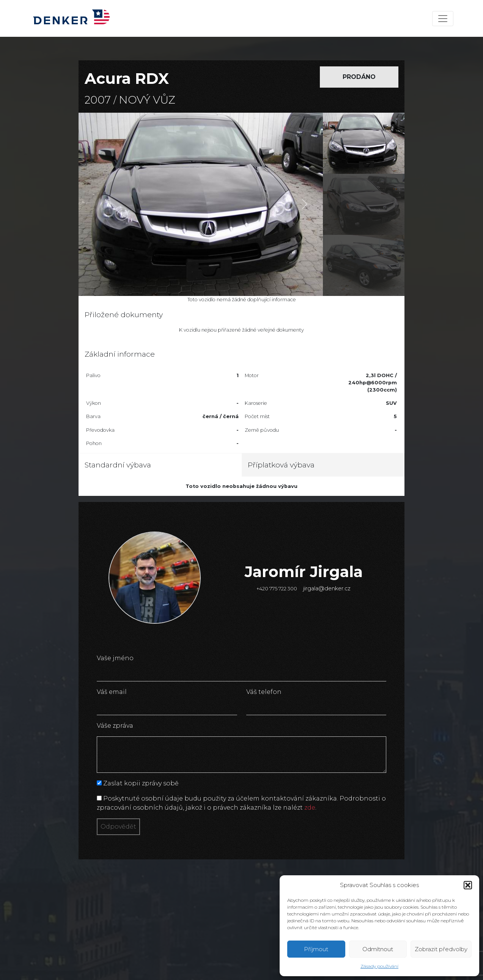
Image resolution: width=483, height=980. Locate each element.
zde (310, 808)
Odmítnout (378, 949)
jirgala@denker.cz (327, 588)
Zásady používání (379, 966)
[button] (468, 885)
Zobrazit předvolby (441, 949)
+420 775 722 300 (277, 589)
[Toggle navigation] (443, 19)
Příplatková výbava (281, 465)
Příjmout (316, 949)
